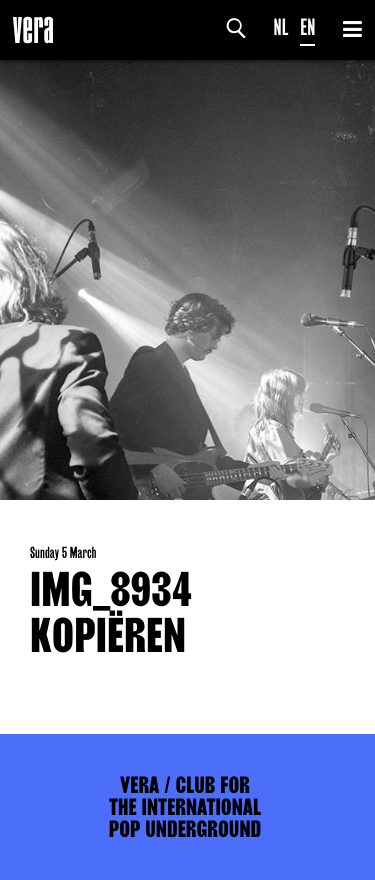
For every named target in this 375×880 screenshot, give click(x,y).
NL (281, 27)
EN (307, 27)
